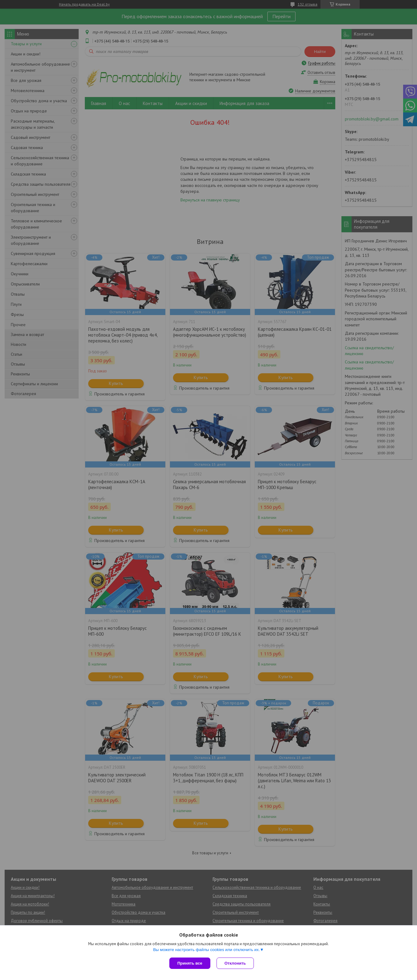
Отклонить (235, 963)
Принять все (190, 963)
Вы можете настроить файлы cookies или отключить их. (206, 950)
